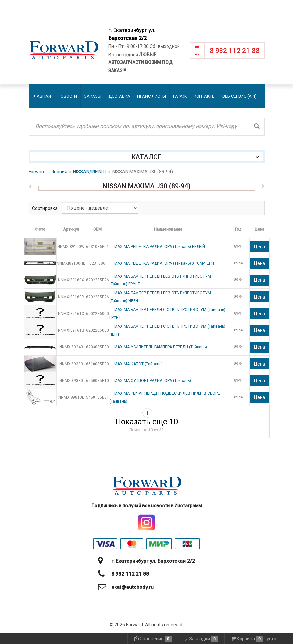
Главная (41, 96)
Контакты (205, 96)
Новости (67, 96)
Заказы (93, 96)
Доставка (119, 96)
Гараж (180, 96)
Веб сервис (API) (240, 96)
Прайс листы (152, 96)
